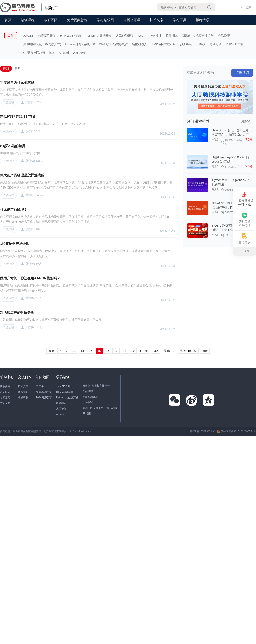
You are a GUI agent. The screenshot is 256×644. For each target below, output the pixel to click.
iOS (52, 53)
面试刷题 (61, 403)
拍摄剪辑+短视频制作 (114, 44)
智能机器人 (140, 44)
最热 (18, 69)
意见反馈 (5, 403)
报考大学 (203, 20)
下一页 (144, 351)
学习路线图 (105, 20)
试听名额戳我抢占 (244, 220)
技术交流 (23, 386)
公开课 (40, 386)
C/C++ (142, 36)
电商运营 (216, 44)
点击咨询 (242, 73)
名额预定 (5, 397)
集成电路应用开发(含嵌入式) (42, 44)
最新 (6, 69)
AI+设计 (156, 36)
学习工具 (180, 20)
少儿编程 (186, 44)
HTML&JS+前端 (71, 36)
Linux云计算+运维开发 (80, 44)
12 (74, 351)
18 (125, 351)
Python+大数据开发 (99, 36)
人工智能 (61, 409)
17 (116, 351)
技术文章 (157, 20)
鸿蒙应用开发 (47, 36)
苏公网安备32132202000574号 (236, 431)
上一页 (63, 351)
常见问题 (5, 392)
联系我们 (23, 392)
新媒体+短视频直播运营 (198, 36)
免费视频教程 (77, 20)
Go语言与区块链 (34, 53)
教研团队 (51, 20)
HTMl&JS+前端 (65, 392)
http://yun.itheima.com (81, 431)
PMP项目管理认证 (164, 44)
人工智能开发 (125, 36)
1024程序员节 (44, 397)
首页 (8, 20)
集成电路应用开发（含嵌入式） (100, 408)
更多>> (246, 121)
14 (91, 351)
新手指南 (5, 386)
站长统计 (100, 431)
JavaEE (28, 36)
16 (108, 351)
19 (133, 351)
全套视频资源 (244, 199)
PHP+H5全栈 (235, 44)
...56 (155, 351)
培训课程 (28, 20)
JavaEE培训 (63, 386)
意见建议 (244, 239)
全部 (11, 35)
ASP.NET (79, 53)
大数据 (201, 44)
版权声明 (23, 397)
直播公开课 (132, 20)
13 (82, 351)
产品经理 (224, 36)
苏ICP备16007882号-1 (203, 431)
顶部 (244, 251)
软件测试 (172, 36)
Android (64, 53)
